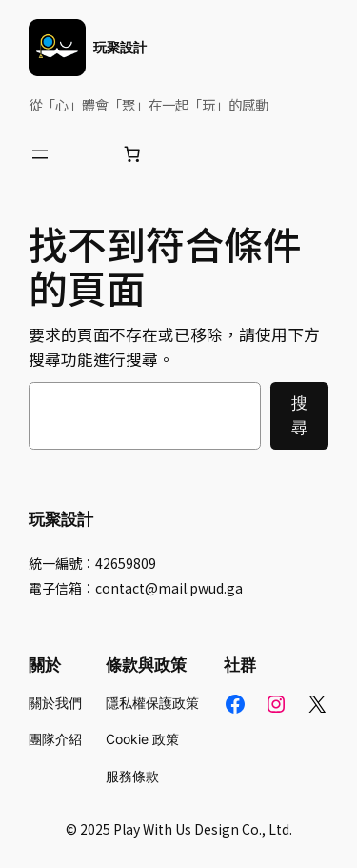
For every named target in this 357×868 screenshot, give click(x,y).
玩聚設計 (120, 47)
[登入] (86, 154)
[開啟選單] (40, 154)
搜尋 (299, 415)
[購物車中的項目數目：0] (132, 154)
